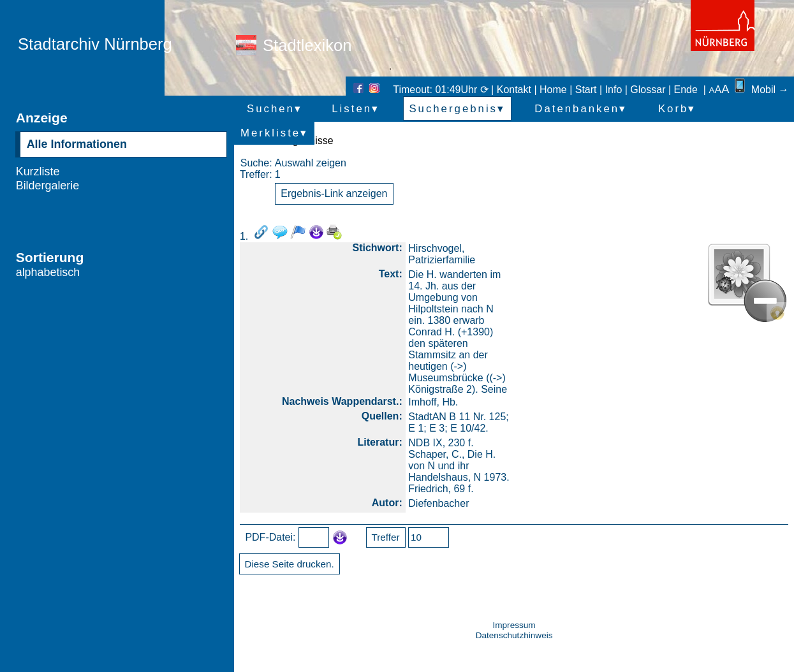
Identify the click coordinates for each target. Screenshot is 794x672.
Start (586, 90)
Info (614, 90)
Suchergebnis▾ (457, 109)
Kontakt (514, 90)
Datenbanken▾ (581, 109)
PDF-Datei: (270, 537)
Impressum (514, 625)
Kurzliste (38, 172)
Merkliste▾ (274, 133)
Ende (686, 90)
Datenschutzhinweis (514, 635)
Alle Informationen (77, 144)
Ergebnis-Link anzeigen (334, 194)
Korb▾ (677, 109)
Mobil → (761, 90)
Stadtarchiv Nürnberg (95, 44)
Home (553, 90)
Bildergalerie (48, 186)
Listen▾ (356, 109)
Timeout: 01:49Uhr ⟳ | (445, 90)
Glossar (648, 90)
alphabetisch (48, 272)
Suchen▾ (275, 109)
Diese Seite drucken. (290, 564)
